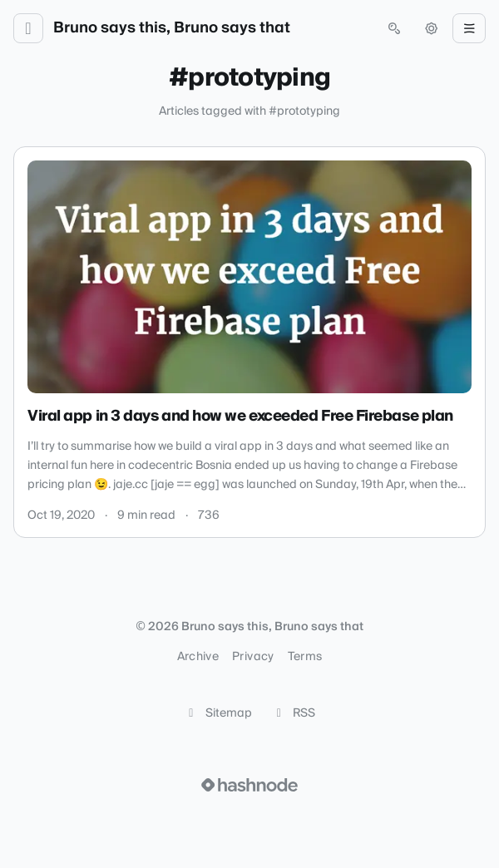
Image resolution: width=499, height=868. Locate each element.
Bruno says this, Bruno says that (172, 28)
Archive (198, 657)
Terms (305, 657)
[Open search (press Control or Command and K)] (394, 28)
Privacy (253, 657)
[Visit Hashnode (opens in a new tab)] (249, 785)
